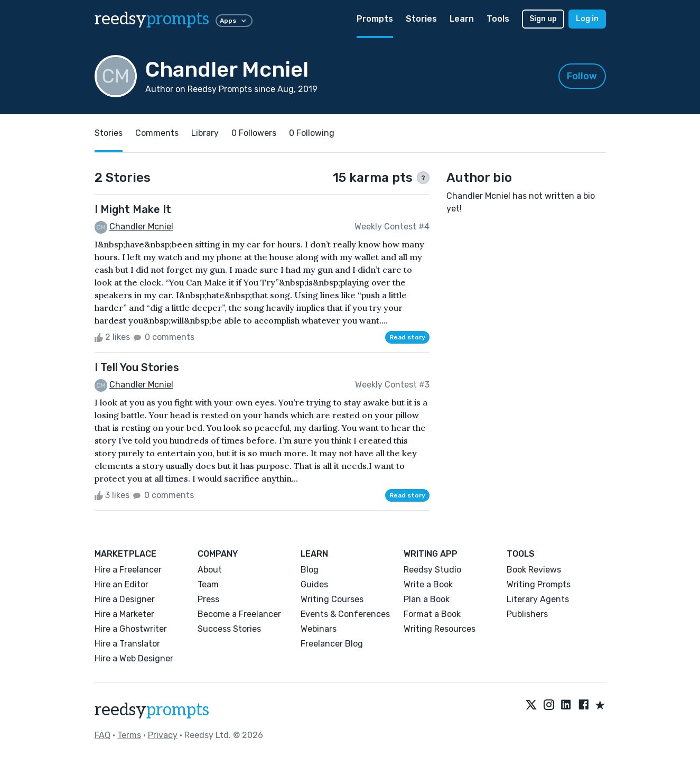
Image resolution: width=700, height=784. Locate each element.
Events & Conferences (345, 614)
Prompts (375, 19)
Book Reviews (534, 570)
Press (208, 599)
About (210, 570)
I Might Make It (133, 209)
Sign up (543, 19)
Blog (310, 570)
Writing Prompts (539, 584)
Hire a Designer (125, 599)
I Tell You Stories (137, 367)
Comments (157, 133)
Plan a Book (427, 599)
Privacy (163, 735)
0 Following (312, 133)
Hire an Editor (122, 584)
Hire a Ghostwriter (131, 629)
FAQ (102, 735)
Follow (582, 76)
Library (205, 133)
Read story (407, 337)
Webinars (319, 629)
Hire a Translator (127, 644)
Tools (498, 19)
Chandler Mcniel (141, 227)
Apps (234, 21)
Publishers (527, 614)
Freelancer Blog (332, 644)
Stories (421, 19)
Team (208, 584)
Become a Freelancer (239, 614)
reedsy (152, 710)
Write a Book (428, 584)
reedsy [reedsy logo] (152, 19)
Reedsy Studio (432, 570)
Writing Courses (332, 599)
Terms (129, 735)
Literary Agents (538, 599)
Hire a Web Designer (134, 658)
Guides (314, 584)
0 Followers (254, 133)
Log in (587, 19)
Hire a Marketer (124, 614)
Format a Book (432, 614)
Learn (462, 19)
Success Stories (229, 629)
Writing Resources (440, 629)
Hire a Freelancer (128, 570)
